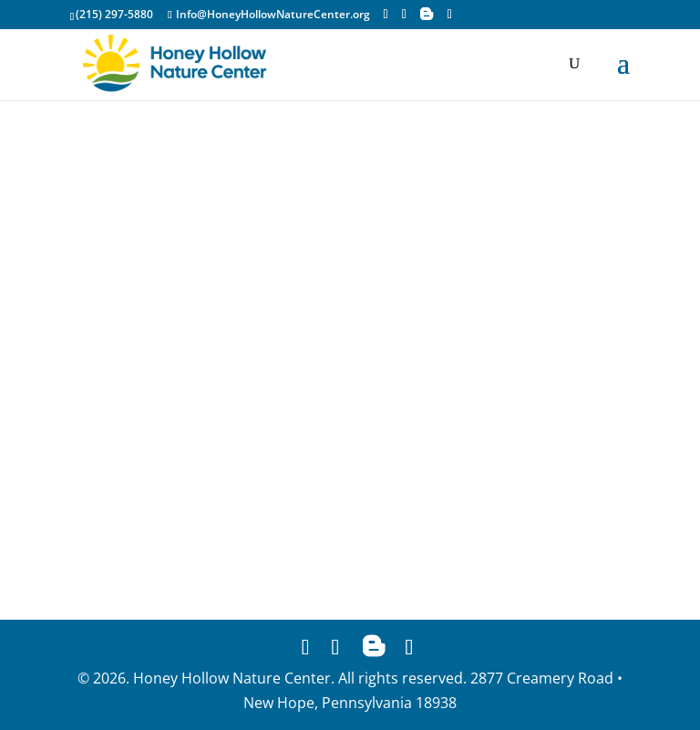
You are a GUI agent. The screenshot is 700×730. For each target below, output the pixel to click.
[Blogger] (427, 14)
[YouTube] (450, 14)
